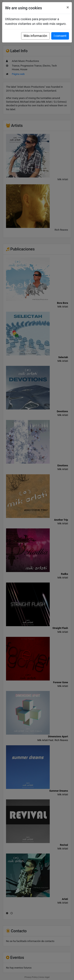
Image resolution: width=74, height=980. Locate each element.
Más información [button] (35, 36)
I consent (60, 36)
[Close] (68, 7)
